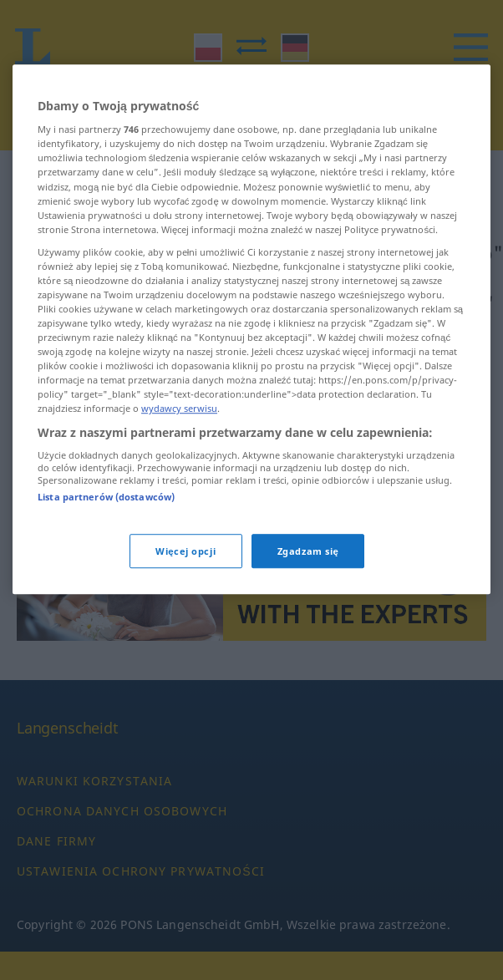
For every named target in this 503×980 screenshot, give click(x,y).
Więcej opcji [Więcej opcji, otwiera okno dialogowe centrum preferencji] (185, 569)
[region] (251, 348)
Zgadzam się (308, 569)
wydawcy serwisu (179, 427)
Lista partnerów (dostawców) (106, 516)
